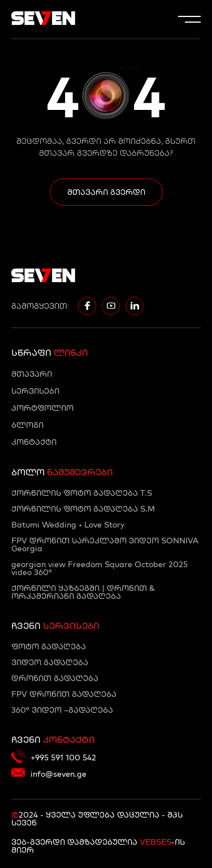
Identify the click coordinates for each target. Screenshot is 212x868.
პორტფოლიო (42, 408)
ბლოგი (27, 425)
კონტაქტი (34, 442)
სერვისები (35, 391)
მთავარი (32, 374)
